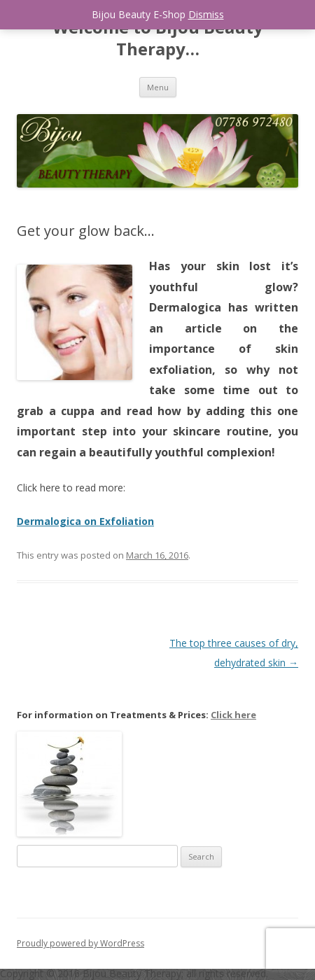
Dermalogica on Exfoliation (85, 521)
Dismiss (206, 14)
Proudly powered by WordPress (80, 943)
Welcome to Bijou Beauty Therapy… (158, 38)
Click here (233, 715)
